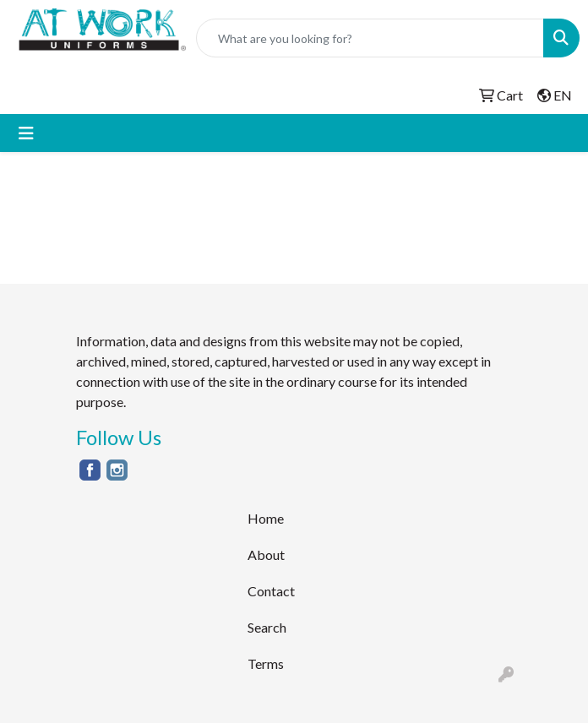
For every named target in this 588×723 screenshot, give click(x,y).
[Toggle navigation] (26, 133)
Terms (266, 663)
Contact (271, 591)
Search (267, 627)
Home (266, 518)
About (266, 554)
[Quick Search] (370, 38)
